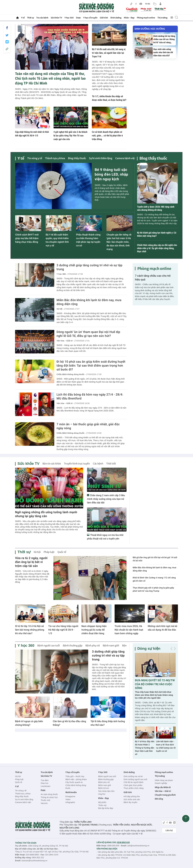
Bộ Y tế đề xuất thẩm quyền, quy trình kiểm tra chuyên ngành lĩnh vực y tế (57, 240)
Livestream (46, 786)
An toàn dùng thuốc (49, 794)
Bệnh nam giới (111, 646)
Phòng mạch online (146, 18)
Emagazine (70, 796)
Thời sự (30, 18)
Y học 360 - (62, 274)
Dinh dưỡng (116, 18)
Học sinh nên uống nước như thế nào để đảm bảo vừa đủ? (163, 52)
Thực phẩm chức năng (134, 788)
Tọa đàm (45, 780)
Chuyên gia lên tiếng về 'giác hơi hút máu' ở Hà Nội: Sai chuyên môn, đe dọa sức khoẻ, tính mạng (119, 242)
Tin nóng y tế (35, 158)
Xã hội (37, 552)
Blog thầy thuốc (77, 158)
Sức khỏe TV (56, 18)
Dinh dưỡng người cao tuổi (135, 779)
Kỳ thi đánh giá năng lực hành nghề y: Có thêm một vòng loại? (157, 234)
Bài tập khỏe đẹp (106, 808)
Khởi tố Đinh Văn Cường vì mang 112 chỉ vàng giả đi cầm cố (154, 579)
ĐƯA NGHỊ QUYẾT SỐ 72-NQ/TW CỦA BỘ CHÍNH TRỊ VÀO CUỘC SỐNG (155, 684)
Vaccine (44, 803)
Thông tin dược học (49, 797)
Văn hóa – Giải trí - (65, 341)
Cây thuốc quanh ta (74, 782)
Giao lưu (44, 783)
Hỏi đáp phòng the (132, 796)
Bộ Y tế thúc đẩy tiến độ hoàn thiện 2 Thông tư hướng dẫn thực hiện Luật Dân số (145, 748)
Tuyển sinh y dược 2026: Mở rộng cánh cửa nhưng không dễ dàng (156, 208)
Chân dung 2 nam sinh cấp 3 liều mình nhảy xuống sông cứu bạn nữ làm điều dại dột (106, 499)
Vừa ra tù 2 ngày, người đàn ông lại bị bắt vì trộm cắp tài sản (31, 562)
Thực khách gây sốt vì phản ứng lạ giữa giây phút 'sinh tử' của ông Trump (153, 589)
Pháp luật (49, 552)
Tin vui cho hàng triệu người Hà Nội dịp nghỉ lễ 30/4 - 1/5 (63, 630)
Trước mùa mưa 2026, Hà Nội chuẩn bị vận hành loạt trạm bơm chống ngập (129, 630)
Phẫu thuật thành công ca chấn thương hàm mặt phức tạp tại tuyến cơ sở (88, 240)
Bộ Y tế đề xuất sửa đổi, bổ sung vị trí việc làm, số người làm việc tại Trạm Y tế (109, 53)
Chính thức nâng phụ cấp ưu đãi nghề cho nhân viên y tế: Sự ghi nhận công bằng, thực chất (157, 248)
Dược (78, 18)
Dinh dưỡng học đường (150, 29)
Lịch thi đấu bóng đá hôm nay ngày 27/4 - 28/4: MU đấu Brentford (90, 396)
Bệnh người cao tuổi (48, 646)
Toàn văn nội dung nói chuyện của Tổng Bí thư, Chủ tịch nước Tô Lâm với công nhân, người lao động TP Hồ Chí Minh (50, 78)
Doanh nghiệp (161, 783)
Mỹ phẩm (102, 802)
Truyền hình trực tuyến (77, 464)
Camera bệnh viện (126, 158)
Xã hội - (60, 309)
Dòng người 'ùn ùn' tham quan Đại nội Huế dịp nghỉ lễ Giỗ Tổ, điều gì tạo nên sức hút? (88, 334)
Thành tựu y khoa (55, 158)
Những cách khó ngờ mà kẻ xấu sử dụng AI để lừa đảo (162, 628)
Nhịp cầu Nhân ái (163, 787)
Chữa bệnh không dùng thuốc (76, 787)
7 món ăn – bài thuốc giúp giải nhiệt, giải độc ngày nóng (88, 426)
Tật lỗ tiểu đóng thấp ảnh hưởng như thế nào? (108, 723)
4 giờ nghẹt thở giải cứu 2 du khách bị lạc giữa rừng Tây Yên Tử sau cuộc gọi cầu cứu (70, 136)
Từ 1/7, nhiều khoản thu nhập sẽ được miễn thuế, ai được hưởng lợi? (109, 98)
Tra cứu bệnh (42, 18)
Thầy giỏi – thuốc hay (75, 776)
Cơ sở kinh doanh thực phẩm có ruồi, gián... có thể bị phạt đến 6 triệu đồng (107, 136)
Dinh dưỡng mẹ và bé (133, 776)
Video (68, 799)
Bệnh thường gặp (73, 646)
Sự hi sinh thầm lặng (101, 158)
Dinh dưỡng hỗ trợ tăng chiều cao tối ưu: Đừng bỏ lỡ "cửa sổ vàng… (164, 39)
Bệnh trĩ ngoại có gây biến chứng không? (29, 723)
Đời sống (159, 799)
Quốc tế (62, 552)
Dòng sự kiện (149, 649)
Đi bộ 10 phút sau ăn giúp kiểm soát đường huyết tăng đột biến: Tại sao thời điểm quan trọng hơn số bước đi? (91, 366)
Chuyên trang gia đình (165, 795)
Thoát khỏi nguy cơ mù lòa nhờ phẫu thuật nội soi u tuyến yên (105, 537)
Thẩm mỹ (102, 805)
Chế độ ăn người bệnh (134, 782)
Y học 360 (69, 18)
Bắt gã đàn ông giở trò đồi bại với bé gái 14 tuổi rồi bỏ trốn (155, 559)
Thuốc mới (45, 800)
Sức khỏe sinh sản (132, 799)
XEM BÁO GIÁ (123, 842)
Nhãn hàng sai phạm (164, 780)
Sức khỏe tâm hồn (106, 791)
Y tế (23, 18)
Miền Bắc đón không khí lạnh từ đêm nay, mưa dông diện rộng (89, 302)
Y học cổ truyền (90, 18)
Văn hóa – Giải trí (163, 791)
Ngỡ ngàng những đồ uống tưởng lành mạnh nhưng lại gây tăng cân (46, 514)
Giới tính (104, 18)
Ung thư (102, 794)
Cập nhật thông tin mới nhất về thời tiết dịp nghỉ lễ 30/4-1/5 (32, 134)
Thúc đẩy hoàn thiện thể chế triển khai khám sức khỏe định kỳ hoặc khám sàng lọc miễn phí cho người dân (154, 695)
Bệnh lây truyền (131, 802)
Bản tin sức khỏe (52, 464)
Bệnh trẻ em (104, 788)
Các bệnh (98, 464)
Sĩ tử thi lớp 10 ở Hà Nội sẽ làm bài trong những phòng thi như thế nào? (30, 630)
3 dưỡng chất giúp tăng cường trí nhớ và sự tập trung (89, 267)
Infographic (70, 802)
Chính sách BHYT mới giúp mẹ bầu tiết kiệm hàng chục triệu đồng (27, 238)
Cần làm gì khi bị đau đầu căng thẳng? (69, 723)
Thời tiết (111, 464)
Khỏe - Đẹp (129, 18)
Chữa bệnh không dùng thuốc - (71, 374)
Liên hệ (169, 830)
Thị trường (162, 18)
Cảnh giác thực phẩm (133, 785)
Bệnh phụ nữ (93, 646)
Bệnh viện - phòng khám (76, 779)
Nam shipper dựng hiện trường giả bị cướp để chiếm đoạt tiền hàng (94, 630)
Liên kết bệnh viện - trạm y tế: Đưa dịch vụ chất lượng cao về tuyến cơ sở (166, 746)
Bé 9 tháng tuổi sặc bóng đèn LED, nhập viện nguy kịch (111, 174)
